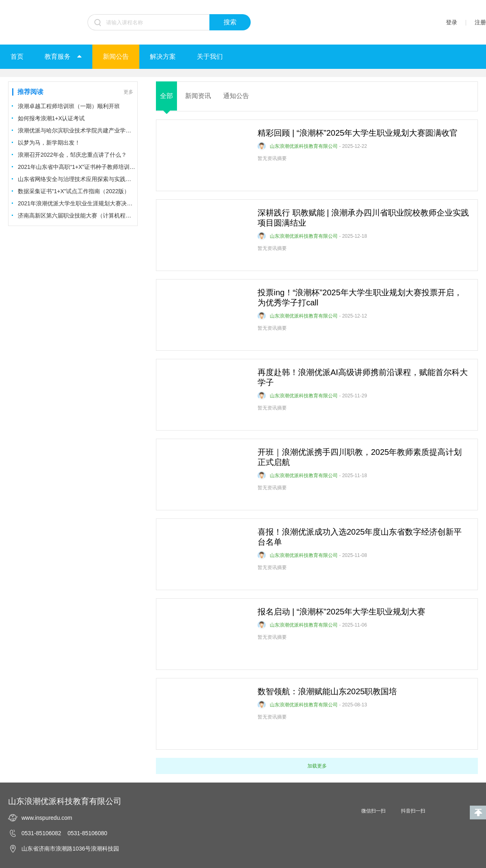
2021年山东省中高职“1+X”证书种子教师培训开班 (77, 167)
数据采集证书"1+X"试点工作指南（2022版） (74, 191)
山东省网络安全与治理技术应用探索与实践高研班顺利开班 (77, 179)
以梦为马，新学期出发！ (49, 143)
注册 (480, 22)
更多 (128, 92)
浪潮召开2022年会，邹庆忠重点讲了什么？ (72, 155)
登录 (452, 22)
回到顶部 (478, 813)
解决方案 (163, 57)
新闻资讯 (198, 96)
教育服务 (63, 57)
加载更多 (317, 766)
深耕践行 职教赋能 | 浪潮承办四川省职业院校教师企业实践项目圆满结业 (363, 218)
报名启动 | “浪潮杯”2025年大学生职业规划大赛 (341, 612)
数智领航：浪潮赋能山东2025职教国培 (327, 691)
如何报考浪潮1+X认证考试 (51, 118)
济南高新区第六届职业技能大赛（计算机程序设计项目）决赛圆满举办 (77, 215)
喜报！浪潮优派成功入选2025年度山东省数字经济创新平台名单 (360, 537)
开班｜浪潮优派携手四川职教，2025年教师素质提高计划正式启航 (360, 457)
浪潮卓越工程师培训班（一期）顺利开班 (69, 106)
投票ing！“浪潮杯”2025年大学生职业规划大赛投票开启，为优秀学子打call (360, 298)
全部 (166, 96)
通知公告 (236, 96)
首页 (17, 57)
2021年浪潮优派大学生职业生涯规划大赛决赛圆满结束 (77, 203)
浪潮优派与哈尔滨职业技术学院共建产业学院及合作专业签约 (77, 130)
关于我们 (210, 57)
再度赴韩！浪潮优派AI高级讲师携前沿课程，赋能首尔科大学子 (363, 377)
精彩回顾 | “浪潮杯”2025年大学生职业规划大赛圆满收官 (358, 133)
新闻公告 (116, 57)
